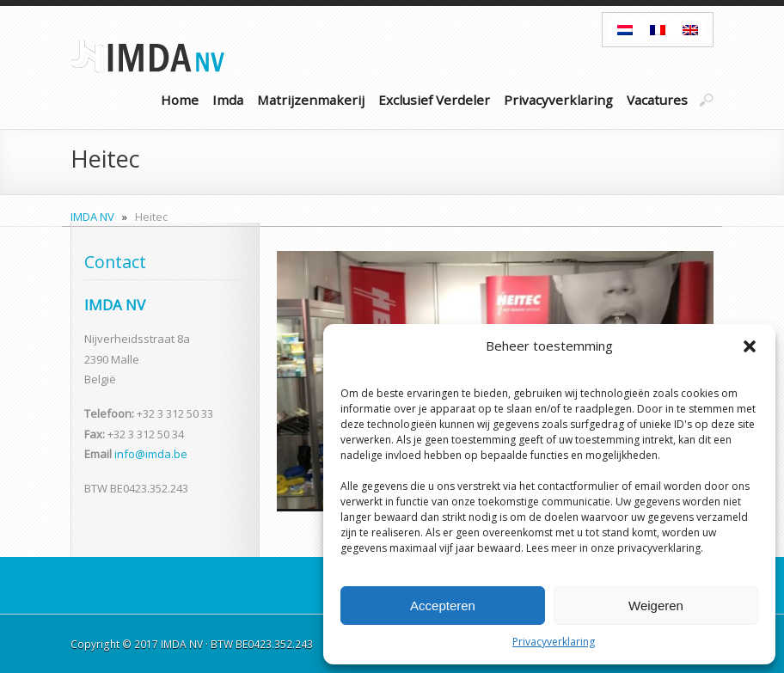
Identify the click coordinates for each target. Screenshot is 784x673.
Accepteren (443, 606)
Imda (228, 100)
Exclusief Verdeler (434, 100)
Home (180, 100)
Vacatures (657, 100)
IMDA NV (92, 217)
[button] (750, 346)
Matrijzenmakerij (311, 100)
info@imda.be (151, 454)
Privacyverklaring (554, 642)
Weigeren (656, 606)
